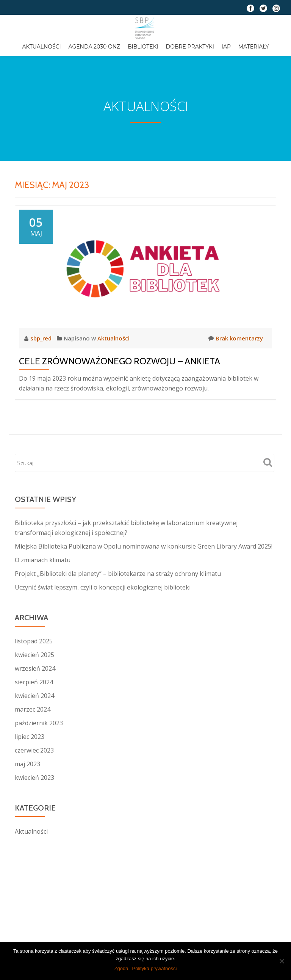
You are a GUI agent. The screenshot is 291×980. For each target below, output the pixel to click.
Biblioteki (143, 47)
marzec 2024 (33, 709)
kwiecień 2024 (34, 696)
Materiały (254, 47)
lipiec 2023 (30, 737)
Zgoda (121, 968)
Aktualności (41, 47)
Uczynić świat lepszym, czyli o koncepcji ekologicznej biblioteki (103, 587)
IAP (226, 47)
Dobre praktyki (190, 47)
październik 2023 (39, 723)
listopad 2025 (34, 641)
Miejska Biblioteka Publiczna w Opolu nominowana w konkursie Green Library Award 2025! (144, 546)
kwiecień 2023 (34, 778)
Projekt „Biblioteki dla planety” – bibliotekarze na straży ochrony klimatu (118, 574)
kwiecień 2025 (34, 655)
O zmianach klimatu (43, 560)
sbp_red (42, 338)
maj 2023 (27, 764)
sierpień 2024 (34, 682)
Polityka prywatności (155, 968)
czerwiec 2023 (34, 750)
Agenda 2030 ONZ (95, 47)
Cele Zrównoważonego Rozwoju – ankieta (120, 361)
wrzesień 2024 (35, 668)
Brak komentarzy (236, 338)
